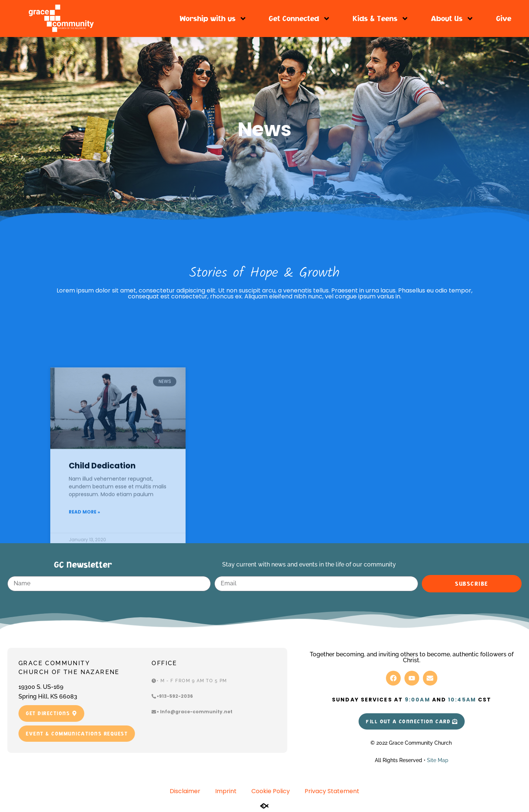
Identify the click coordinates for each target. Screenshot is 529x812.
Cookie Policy (271, 791)
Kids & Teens (381, 19)
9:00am (418, 700)
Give (504, 18)
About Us (452, 19)
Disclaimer (185, 791)
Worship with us (213, 19)
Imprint (226, 791)
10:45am (462, 700)
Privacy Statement (332, 791)
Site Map (438, 760)
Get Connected (300, 19)
